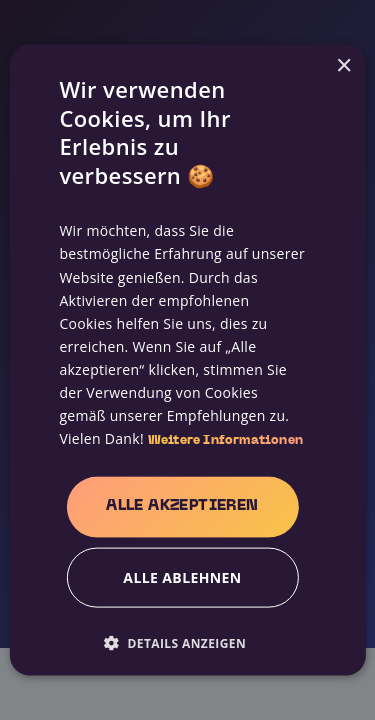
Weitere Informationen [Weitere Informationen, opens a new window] (225, 441)
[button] (182, 642)
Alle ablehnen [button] (182, 576)
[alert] (187, 360)
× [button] (343, 66)
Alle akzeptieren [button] (182, 506)
